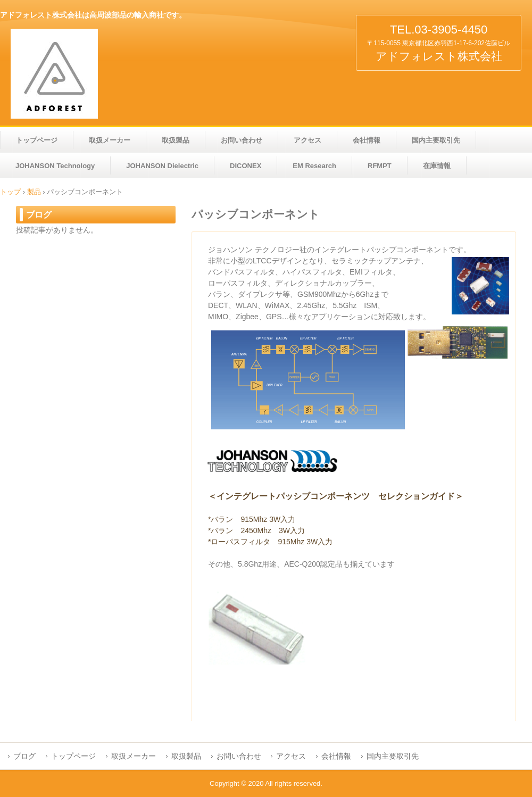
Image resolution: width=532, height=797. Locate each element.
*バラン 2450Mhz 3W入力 (256, 530)
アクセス (307, 140)
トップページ (37, 140)
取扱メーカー (110, 140)
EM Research (314, 166)
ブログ (39, 215)
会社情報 (367, 140)
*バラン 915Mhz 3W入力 (252, 519)
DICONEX (246, 166)
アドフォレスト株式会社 (96, 74)
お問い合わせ (242, 140)
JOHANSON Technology (55, 166)
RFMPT (380, 166)
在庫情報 (437, 166)
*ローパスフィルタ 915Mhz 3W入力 (270, 542)
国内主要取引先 (436, 140)
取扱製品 (176, 140)
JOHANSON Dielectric (162, 166)
